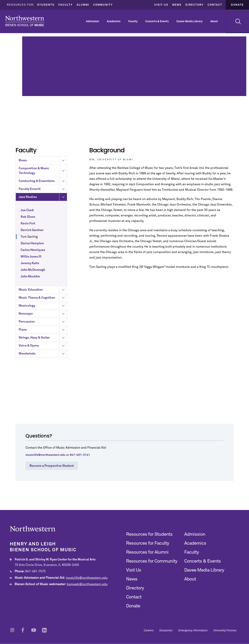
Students (46, 5)
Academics (114, 21)
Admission (92, 21)
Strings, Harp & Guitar (43, 362)
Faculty (66, 5)
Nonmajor (43, 338)
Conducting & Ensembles (43, 205)
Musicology (43, 330)
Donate (237, 5)
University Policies (225, 631)
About (214, 21)
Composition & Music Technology (43, 195)
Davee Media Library (189, 21)
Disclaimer (166, 631)
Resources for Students (149, 534)
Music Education (43, 314)
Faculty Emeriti (43, 213)
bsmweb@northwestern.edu (87, 584)
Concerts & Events (157, 21)
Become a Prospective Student (52, 466)
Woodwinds (43, 378)
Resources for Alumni (147, 552)
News (177, 5)
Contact (215, 5)
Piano (43, 354)
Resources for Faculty (148, 543)
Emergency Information (193, 631)
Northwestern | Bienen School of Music (25, 21)
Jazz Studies (43, 221)
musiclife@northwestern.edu (87, 578)
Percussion (43, 346)
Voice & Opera (43, 370)
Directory (195, 5)
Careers (149, 631)
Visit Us (161, 5)
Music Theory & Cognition (43, 322)
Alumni (83, 5)
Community (103, 5)
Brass (43, 184)
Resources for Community (152, 561)
